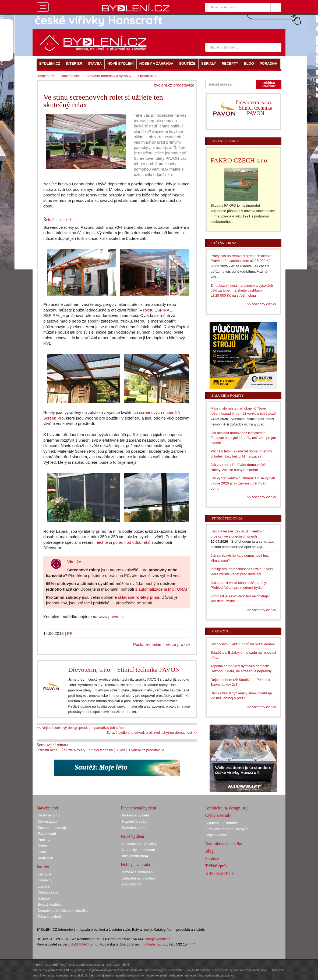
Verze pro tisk (178, 644)
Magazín (220, 631)
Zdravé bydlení (49, 917)
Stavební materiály (52, 828)
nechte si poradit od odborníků (123, 542)
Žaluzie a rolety (73, 750)
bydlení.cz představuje (174, 85)
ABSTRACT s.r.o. (85, 944)
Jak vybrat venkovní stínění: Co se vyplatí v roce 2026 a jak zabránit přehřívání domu (243, 483)
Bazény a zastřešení (138, 872)
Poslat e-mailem (148, 644)
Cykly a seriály (218, 815)
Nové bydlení (132, 836)
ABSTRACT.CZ (220, 873)
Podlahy (44, 840)
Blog (209, 851)
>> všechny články (262, 304)
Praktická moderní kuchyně (227, 829)
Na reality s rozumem (138, 850)
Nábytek (44, 898)
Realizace (45, 858)
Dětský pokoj (48, 892)
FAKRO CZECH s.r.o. (240, 160)
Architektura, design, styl (227, 808)
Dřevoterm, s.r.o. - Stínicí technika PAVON (124, 670)
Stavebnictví (70, 76)
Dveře (42, 846)
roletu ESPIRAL (157, 310)
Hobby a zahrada (135, 865)
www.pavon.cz (112, 617)
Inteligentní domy (135, 856)
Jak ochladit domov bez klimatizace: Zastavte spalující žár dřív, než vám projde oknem (243, 438)
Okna (121, 750)
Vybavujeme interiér (222, 823)
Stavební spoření (135, 828)
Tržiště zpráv (216, 866)
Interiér (43, 867)
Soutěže (212, 859)
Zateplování (47, 834)
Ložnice (44, 886)
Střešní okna (48, 750)
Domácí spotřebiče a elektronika (63, 911)
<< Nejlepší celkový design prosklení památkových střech (81, 728)
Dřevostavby (47, 821)
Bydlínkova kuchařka (224, 844)
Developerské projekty (139, 844)
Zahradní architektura (139, 878)
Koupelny (45, 880)
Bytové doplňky (50, 904)
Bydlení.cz (46, 76)
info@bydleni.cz (158, 939)
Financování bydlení (138, 808)
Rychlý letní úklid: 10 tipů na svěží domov (243, 644)
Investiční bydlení (135, 815)
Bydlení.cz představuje (147, 750)
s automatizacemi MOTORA (161, 589)
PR (70, 633)
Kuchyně (45, 874)
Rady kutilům (132, 884)
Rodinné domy (49, 815)
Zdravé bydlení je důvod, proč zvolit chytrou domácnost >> (152, 733)
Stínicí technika (101, 750)
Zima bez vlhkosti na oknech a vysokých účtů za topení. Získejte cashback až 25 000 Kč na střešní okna (242, 290)
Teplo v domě (217, 835)
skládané (139, 597)
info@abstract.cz (154, 944)
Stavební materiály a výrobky (109, 76)
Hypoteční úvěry (135, 821)
